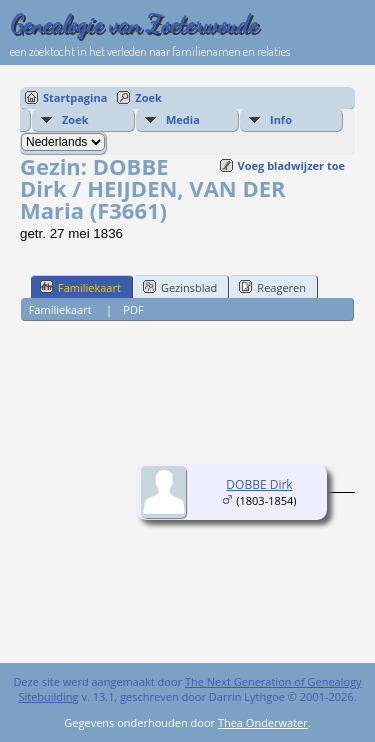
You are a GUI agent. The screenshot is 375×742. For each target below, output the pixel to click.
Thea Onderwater (263, 722)
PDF (133, 309)
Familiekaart (80, 287)
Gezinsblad (180, 287)
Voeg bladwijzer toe (291, 165)
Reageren (272, 287)
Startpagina (75, 97)
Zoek (148, 97)
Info (281, 119)
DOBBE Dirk (259, 484)
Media (183, 119)
